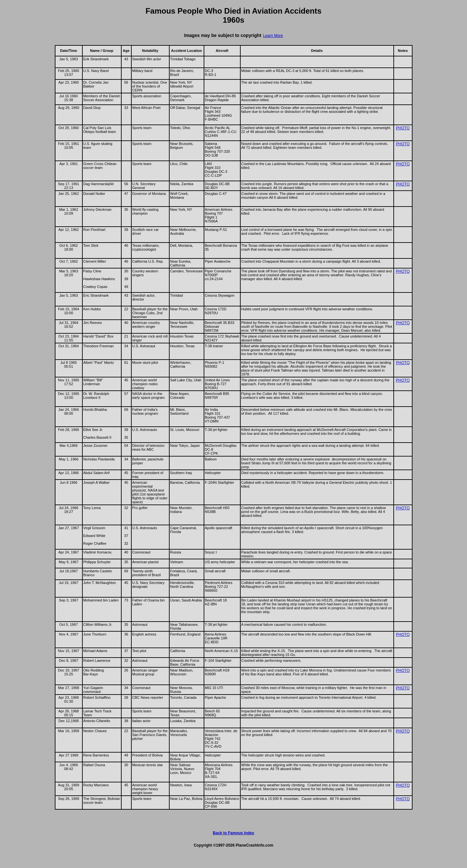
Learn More (273, 36)
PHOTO (403, 128)
